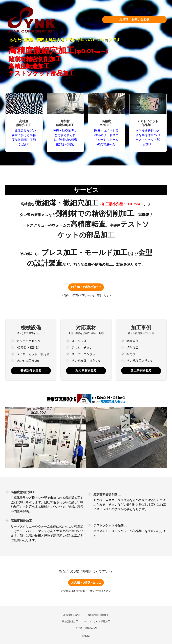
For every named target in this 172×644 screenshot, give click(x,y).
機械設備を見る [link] (31, 370)
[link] (48, 20)
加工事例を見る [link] (141, 370)
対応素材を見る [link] (86, 370)
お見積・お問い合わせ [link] (134, 19)
